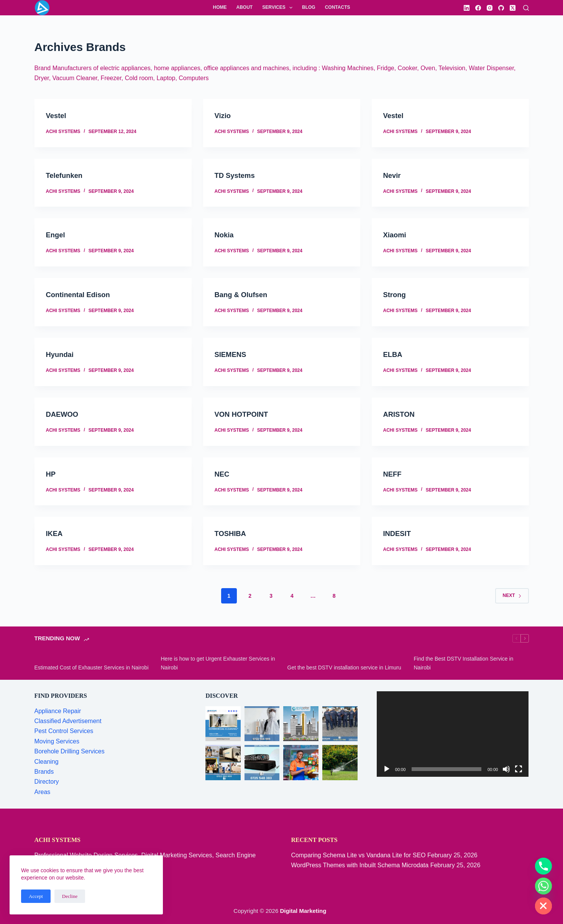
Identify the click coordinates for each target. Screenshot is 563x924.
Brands (44, 772)
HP (51, 474)
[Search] (526, 8)
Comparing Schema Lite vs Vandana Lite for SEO (359, 855)
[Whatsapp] (543, 886)
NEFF (393, 474)
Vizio (223, 115)
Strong (396, 294)
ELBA (394, 354)
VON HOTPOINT (244, 414)
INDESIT (398, 533)
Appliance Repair (58, 711)
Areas (43, 792)
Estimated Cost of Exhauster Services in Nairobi (92, 668)
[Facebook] (478, 8)
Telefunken (66, 175)
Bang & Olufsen (243, 294)
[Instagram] (490, 8)
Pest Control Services (64, 731)
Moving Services (57, 741)
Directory (47, 782)
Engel (56, 235)
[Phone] (543, 866)
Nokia (225, 235)
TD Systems (237, 175)
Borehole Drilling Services (70, 751)
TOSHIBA (232, 533)
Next (512, 595)
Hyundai (61, 354)
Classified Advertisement (68, 721)
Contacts (338, 7)
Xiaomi (396, 235)
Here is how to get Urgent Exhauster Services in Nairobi (218, 663)
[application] (453, 734)
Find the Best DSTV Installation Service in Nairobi (464, 663)
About (245, 7)
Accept (36, 896)
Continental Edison (81, 294)
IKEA (55, 533)
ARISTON (401, 414)
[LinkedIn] (467, 8)
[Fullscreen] (519, 769)
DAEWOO (64, 414)
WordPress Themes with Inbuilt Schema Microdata (360, 865)
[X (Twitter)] (513, 8)
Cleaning (47, 762)
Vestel (57, 115)
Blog (309, 7)
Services (279, 8)
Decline (70, 896)
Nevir (393, 175)
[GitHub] (501, 8)
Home (220, 7)
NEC (223, 474)
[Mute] (506, 769)
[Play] (387, 769)
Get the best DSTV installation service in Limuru (344, 668)
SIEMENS (232, 354)
